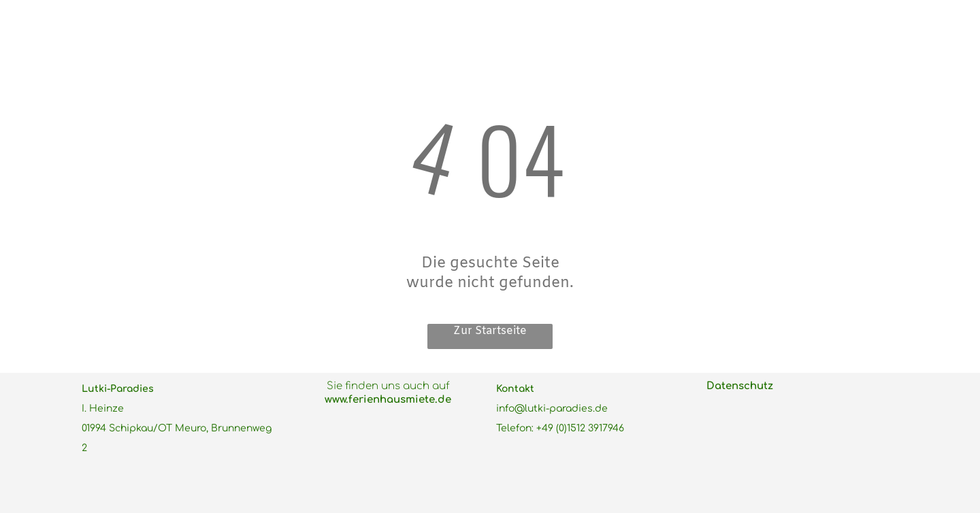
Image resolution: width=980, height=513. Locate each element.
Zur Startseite (490, 331)
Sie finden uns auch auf (388, 386)
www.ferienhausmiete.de (388, 400)
